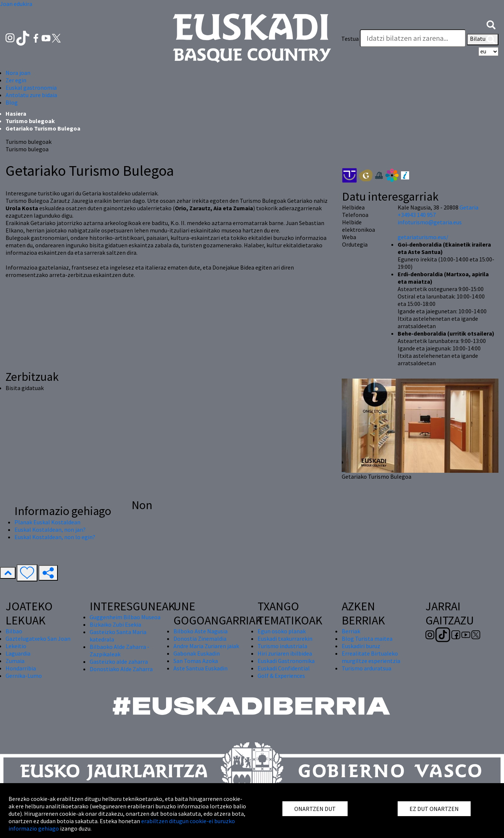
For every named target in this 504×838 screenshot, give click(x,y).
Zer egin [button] (16, 80)
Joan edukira (16, 4)
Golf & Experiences (281, 676)
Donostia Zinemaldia (200, 639)
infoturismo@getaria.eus (430, 222)
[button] (491, 24)
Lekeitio (16, 646)
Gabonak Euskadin (197, 653)
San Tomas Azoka (196, 661)
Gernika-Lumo (24, 676)
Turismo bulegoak (30, 121)
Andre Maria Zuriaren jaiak (206, 646)
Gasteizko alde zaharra (119, 662)
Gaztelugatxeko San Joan (38, 639)
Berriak (351, 631)
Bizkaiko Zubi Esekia (115, 624)
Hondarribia (21, 668)
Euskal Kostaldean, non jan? (50, 529)
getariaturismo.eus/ (423, 237)
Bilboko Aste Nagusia (200, 631)
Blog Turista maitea (367, 639)
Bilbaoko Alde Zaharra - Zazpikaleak (120, 650)
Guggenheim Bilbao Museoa (125, 617)
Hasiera (16, 113)
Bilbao (14, 631)
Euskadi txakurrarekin (285, 639)
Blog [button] (12, 102)
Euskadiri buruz (361, 646)
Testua (350, 39)
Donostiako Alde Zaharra (121, 669)
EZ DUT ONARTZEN (434, 809)
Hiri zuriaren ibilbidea (285, 653)
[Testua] (413, 38)
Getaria (469, 207)
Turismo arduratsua (367, 668)
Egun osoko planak (282, 631)
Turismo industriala (282, 646)
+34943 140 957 (417, 215)
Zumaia (15, 661)
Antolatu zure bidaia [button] (31, 95)
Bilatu (483, 39)
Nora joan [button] (18, 73)
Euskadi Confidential (284, 668)
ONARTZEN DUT (315, 809)
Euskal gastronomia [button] (31, 88)
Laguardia (18, 653)
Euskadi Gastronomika (286, 661)
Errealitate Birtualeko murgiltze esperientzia (371, 657)
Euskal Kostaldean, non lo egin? (55, 537)
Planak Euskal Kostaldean (47, 522)
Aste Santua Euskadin (200, 668)
